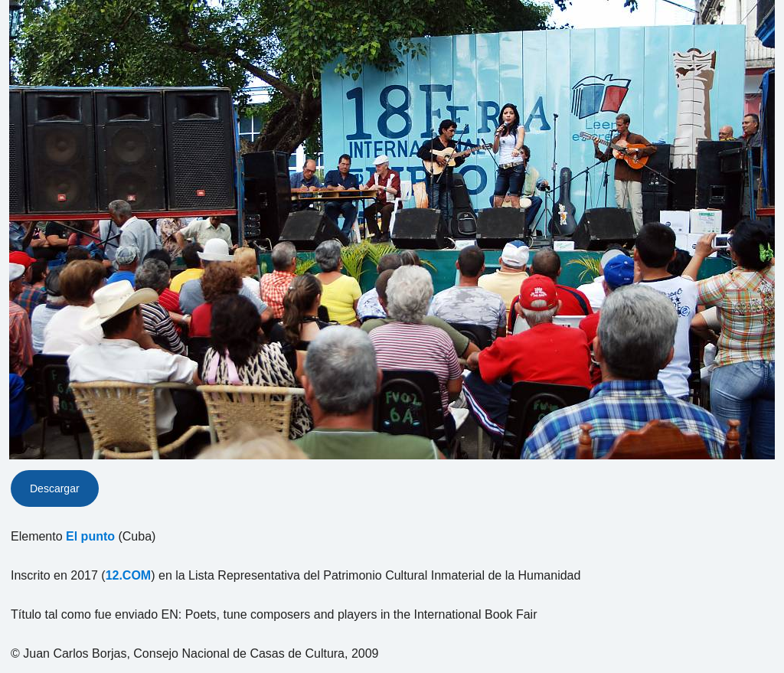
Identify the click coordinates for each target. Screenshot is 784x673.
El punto (90, 536)
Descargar (55, 488)
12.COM (129, 575)
